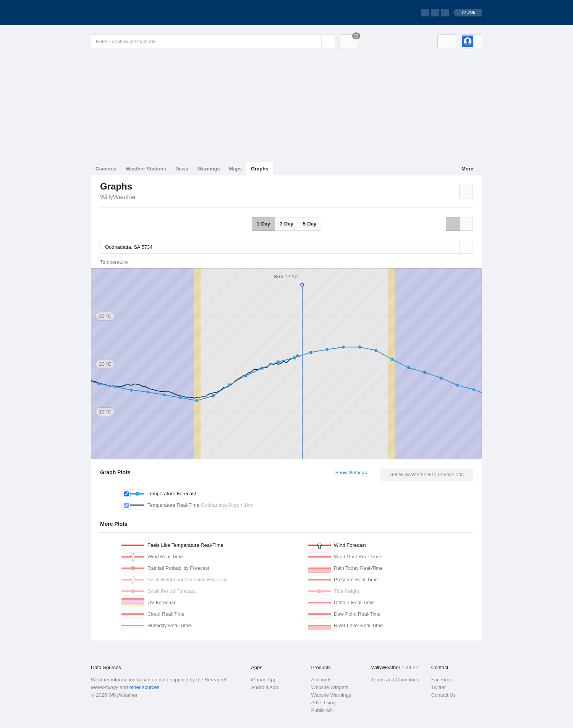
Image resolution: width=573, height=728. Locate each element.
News (182, 169)
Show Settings (351, 473)
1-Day (263, 224)
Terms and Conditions (395, 680)
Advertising (323, 703)
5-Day (310, 224)
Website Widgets (329, 687)
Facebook (442, 680)
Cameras (106, 169)
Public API (322, 710)
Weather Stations (146, 169)
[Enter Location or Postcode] (213, 41)
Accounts (321, 680)
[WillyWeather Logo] (127, 13)
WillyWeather (118, 197)
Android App (265, 687)
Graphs (260, 169)
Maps (236, 169)
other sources (144, 687)
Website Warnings (331, 695)
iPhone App (264, 680)
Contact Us (444, 695)
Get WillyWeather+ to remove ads (427, 474)
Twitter (439, 687)
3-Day (286, 224)
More (467, 169)
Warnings (209, 169)
